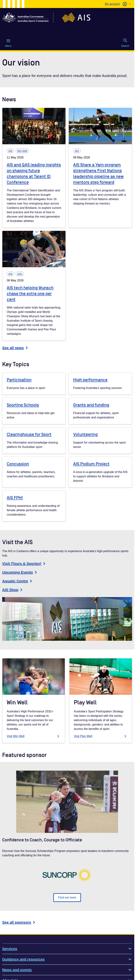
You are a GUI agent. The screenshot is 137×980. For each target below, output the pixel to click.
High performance (90, 380)
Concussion (18, 464)
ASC (20, 274)
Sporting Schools (23, 405)
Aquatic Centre (18, 581)
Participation (19, 380)
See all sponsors (19, 922)
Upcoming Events (20, 572)
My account (112, 4)
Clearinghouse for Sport (29, 435)
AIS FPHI (15, 498)
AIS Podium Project (91, 464)
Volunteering (85, 435)
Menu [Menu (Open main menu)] (8, 43)
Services (67, 949)
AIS (10, 151)
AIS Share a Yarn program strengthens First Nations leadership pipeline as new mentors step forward (98, 174)
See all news (16, 348)
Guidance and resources (67, 959)
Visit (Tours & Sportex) (24, 564)
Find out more (67, 897)
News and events (67, 970)
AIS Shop (13, 590)
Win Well (22, 151)
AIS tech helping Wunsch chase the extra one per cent (30, 294)
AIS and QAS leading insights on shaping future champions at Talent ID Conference (34, 174)
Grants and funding (91, 405)
